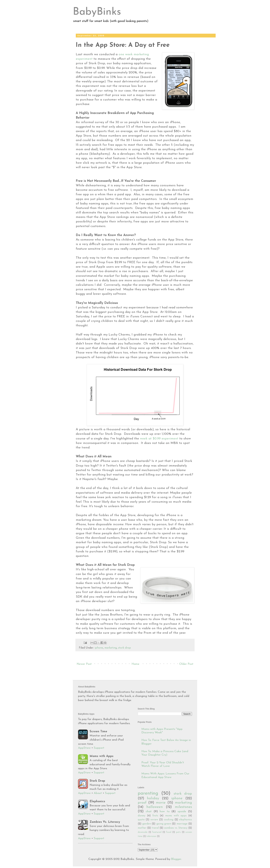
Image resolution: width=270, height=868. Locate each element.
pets (178, 832)
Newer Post (84, 664)
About (98, 793)
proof (142, 803)
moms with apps (176, 816)
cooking (169, 820)
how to (165, 811)
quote (141, 820)
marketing (111, 648)
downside (143, 832)
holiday (153, 798)
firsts (155, 816)
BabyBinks (97, 12)
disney (142, 816)
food (169, 832)
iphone (99, 648)
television (151, 836)
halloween (155, 807)
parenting (148, 793)
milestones (183, 807)
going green (164, 824)
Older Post (186, 664)
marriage (182, 824)
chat (149, 811)
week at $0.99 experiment (159, 439)
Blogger (176, 859)
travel (155, 828)
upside (182, 811)
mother (142, 828)
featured (157, 832)
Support (99, 748)
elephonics (186, 820)
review (154, 820)
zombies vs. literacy (176, 828)
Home (135, 664)
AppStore (84, 748)
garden (147, 824)
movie (161, 803)
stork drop (124, 648)
